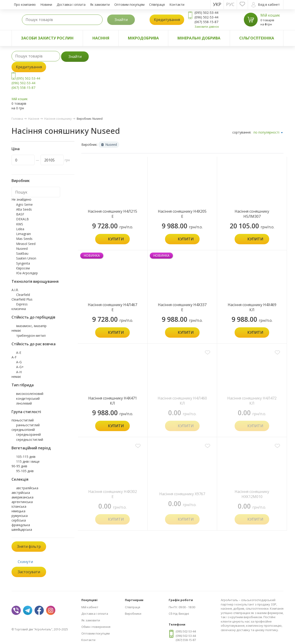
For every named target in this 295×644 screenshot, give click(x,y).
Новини (46, 4)
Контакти (177, 4)
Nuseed (109, 145)
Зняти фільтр (29, 546)
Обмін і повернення (96, 627)
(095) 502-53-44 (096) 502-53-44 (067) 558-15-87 (26, 83)
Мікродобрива (143, 38)
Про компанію (25, 4)
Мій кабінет (90, 607)
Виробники (133, 614)
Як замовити (100, 4)
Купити (116, 239)
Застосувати (29, 572)
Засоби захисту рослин (47, 38)
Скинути (25, 562)
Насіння (101, 38)
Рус (230, 4)
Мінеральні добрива (199, 38)
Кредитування (167, 20)
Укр (217, 4)
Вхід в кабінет (266, 5)
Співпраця (157, 4)
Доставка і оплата (71, 4)
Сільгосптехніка (257, 38)
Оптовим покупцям (129, 4)
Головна (17, 119)
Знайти (121, 20)
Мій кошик (270, 15)
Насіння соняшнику (58, 119)
